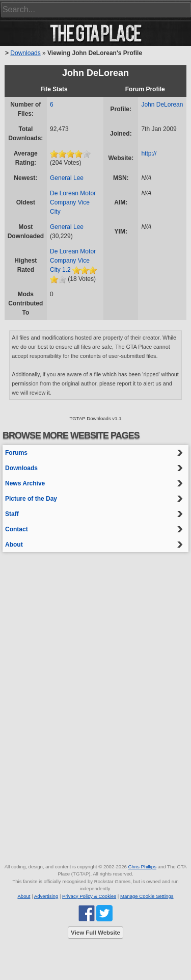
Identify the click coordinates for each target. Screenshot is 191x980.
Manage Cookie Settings (147, 896)
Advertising (46, 896)
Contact (17, 529)
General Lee (67, 178)
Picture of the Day (31, 499)
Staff (12, 514)
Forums (16, 453)
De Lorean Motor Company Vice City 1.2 (73, 261)
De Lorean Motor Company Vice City (73, 202)
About (14, 545)
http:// (149, 153)
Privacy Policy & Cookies (89, 896)
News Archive (25, 483)
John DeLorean (162, 105)
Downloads (25, 53)
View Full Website (95, 933)
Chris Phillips (142, 867)
